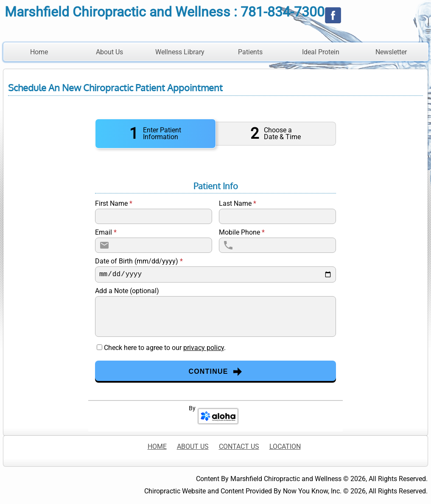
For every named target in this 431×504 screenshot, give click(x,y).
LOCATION (285, 447)
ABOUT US (193, 447)
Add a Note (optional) (127, 291)
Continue (215, 372)
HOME (157, 447)
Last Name (238, 204)
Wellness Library (180, 52)
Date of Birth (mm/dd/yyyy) (139, 261)
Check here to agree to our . (165, 348)
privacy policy (204, 348)
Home (39, 52)
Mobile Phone (242, 232)
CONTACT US (239, 447)
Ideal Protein (321, 52)
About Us (109, 52)
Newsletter (391, 52)
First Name (114, 204)
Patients (250, 52)
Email (106, 232)
